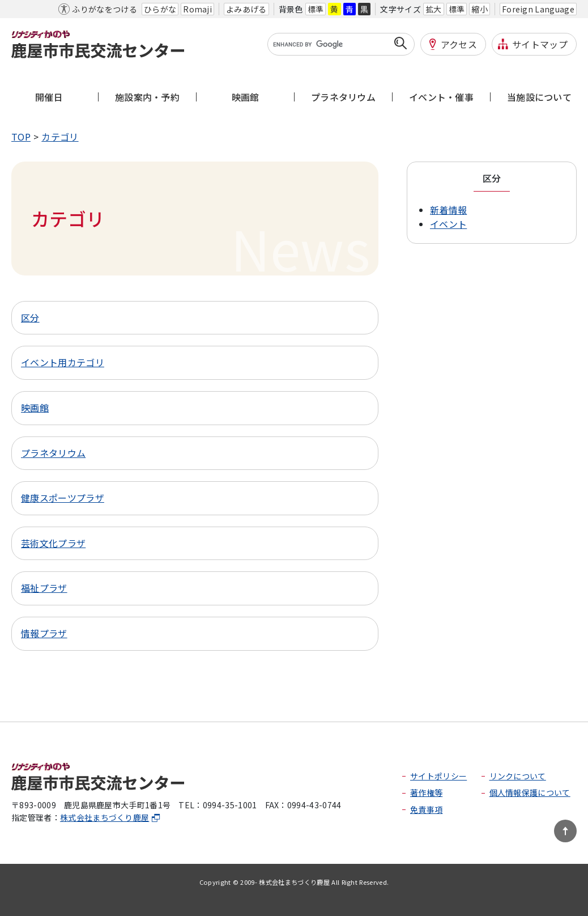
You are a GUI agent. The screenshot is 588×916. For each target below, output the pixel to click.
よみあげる (246, 9)
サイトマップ (540, 44)
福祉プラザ (44, 588)
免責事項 (426, 809)
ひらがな (160, 9)
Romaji (197, 9)
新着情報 (448, 210)
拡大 (434, 9)
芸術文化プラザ (53, 543)
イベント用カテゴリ (63, 362)
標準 (316, 9)
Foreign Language (538, 9)
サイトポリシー (438, 776)
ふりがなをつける (105, 9)
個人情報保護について (530, 792)
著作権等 (426, 792)
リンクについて (518, 776)
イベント (448, 224)
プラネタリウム (53, 453)
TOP (21, 137)
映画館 (35, 408)
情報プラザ (44, 633)
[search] (334, 44)
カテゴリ (60, 137)
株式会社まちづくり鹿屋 (110, 817)
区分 (30, 317)
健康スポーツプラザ (63, 498)
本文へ (25, 9)
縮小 (480, 9)
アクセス (459, 44)
